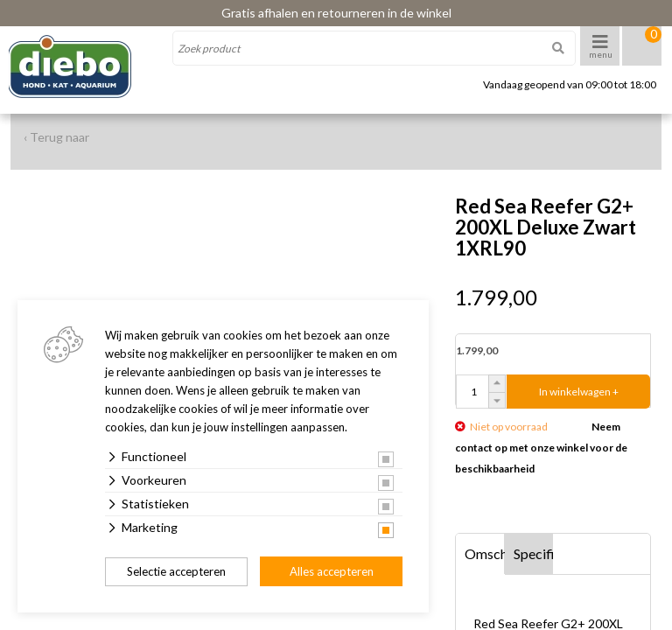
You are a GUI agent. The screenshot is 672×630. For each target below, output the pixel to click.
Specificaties (534, 553)
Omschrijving (485, 553)
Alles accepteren (332, 571)
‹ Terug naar (56, 137)
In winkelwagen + (579, 392)
